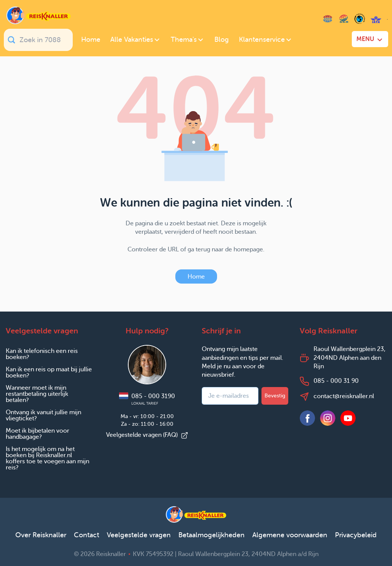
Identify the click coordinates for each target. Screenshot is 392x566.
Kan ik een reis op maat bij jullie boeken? (49, 372)
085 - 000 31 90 (336, 381)
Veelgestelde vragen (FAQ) (147, 435)
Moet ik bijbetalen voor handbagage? (38, 434)
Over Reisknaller (41, 535)
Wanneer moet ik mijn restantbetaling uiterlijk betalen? (37, 394)
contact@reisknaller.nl (344, 396)
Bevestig (275, 396)
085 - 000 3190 (147, 399)
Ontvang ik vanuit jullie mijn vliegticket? (43, 415)
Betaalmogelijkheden (212, 535)
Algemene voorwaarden (290, 535)
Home (196, 276)
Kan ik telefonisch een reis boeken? (42, 354)
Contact (87, 535)
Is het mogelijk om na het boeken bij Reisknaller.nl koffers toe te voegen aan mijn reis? (47, 458)
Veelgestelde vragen (139, 535)
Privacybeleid (356, 535)
